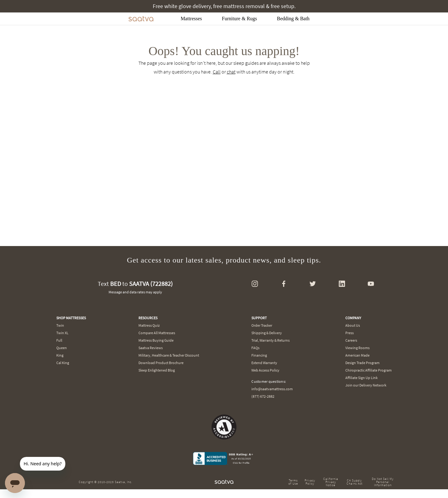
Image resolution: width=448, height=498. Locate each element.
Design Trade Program (362, 363)
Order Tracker (262, 325)
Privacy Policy (310, 482)
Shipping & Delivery (267, 333)
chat (231, 72)
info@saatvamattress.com (272, 389)
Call (217, 72)
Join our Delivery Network (366, 385)
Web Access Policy (265, 370)
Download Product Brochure (161, 363)
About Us (353, 325)
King (60, 355)
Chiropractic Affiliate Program (369, 370)
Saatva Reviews (151, 348)
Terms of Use (293, 482)
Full (59, 340)
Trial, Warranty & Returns (271, 340)
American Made (357, 355)
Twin (60, 325)
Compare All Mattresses (157, 333)
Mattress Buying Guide (156, 340)
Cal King (63, 363)
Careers (351, 340)
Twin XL (62, 333)
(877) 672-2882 (263, 396)
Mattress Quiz (149, 325)
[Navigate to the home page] (141, 19)
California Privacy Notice (331, 482)
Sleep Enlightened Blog (157, 370)
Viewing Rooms (357, 348)
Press (350, 333)
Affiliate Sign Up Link (362, 378)
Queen (62, 348)
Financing (259, 355)
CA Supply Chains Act (355, 482)
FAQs (255, 348)
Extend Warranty (264, 363)
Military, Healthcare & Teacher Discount (169, 355)
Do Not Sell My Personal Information (383, 482)
